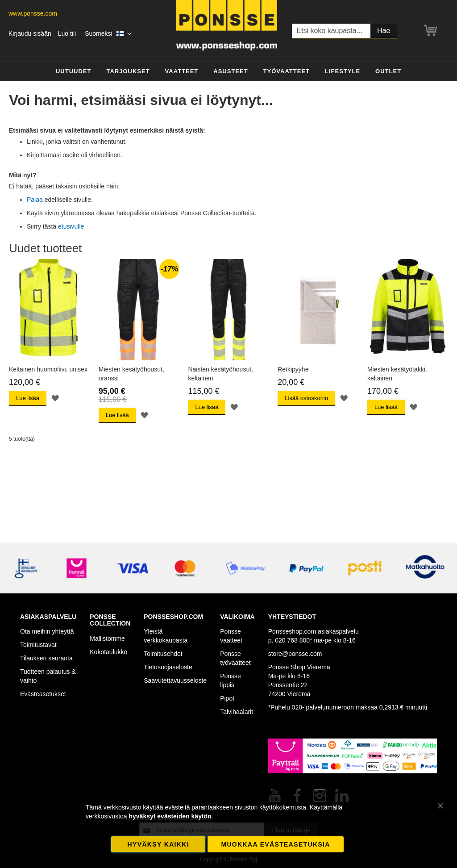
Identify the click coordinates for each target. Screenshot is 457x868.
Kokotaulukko (108, 652)
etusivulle (71, 226)
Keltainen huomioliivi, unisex (48, 369)
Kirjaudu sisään (30, 33)
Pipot (227, 698)
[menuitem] (74, 72)
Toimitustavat (38, 645)
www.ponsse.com (33, 13)
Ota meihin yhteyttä (47, 631)
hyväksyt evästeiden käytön (170, 816)
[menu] (228, 72)
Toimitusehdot (163, 654)
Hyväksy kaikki (158, 844)
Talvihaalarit (237, 712)
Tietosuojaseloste (168, 667)
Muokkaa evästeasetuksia (275, 844)
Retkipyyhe (293, 369)
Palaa (35, 200)
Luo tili (67, 33)
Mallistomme (107, 638)
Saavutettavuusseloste (175, 680)
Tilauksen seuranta (46, 658)
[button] (108, 34)
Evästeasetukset (43, 694)
